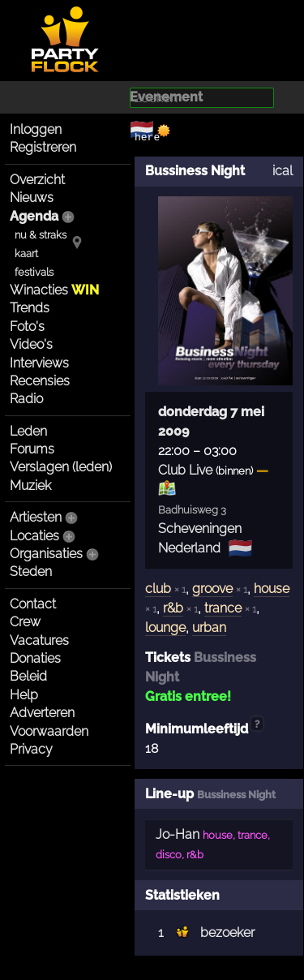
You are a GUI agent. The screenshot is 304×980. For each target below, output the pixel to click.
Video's (31, 344)
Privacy (31, 749)
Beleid (28, 676)
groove (212, 589)
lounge (165, 628)
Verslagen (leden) (61, 467)
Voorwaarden (49, 731)
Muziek (30, 486)
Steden (31, 572)
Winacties (54, 290)
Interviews (39, 363)
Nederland (189, 548)
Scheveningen (200, 529)
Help (24, 695)
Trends (30, 308)
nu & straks (41, 235)
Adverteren (42, 713)
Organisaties (46, 554)
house (272, 589)
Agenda (34, 216)
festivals (34, 272)
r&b (173, 608)
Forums (32, 449)
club (158, 589)
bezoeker (227, 933)
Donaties (35, 658)
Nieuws (32, 198)
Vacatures (39, 640)
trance (223, 608)
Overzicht (37, 180)
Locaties (34, 536)
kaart (26, 254)
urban (209, 628)
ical (283, 171)
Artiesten (36, 517)
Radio (26, 399)
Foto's (27, 327)
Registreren (43, 147)
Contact (33, 604)
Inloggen (36, 129)
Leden (28, 431)
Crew (25, 622)
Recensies (40, 381)
